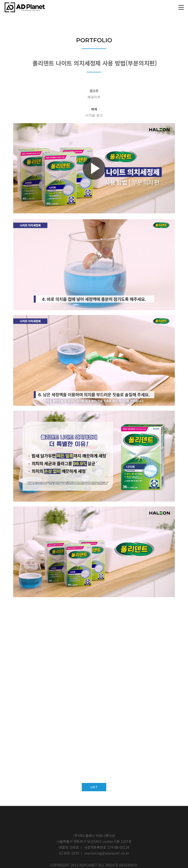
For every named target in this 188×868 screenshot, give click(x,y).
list (94, 787)
